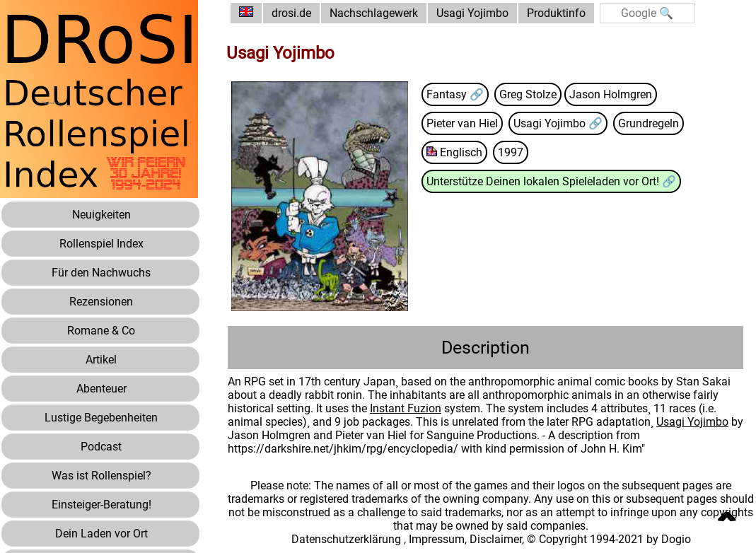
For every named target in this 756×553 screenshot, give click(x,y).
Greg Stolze (528, 94)
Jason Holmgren (611, 94)
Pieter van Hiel (462, 123)
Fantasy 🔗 (455, 94)
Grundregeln (649, 123)
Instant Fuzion (406, 408)
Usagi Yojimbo (472, 13)
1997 (511, 152)
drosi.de (291, 13)
